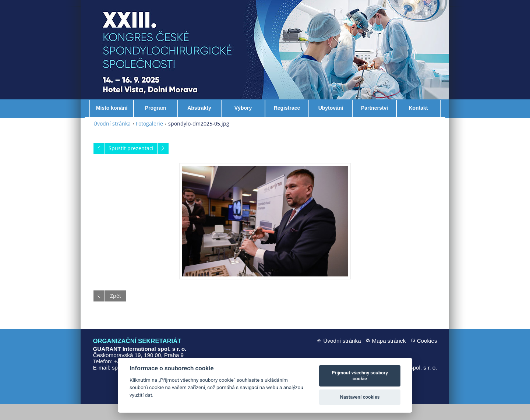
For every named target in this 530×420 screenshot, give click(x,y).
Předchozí (99, 164)
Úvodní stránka (112, 139)
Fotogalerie (149, 139)
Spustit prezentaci (131, 164)
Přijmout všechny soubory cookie (360, 376)
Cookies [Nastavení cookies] (427, 357)
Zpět (116, 312)
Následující (163, 164)
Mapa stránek (389, 357)
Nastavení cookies (360, 397)
